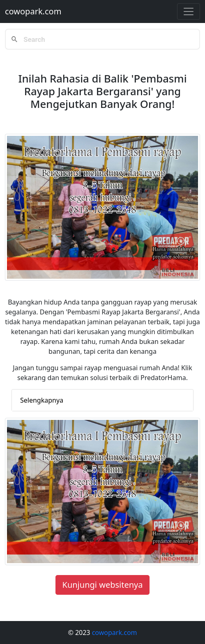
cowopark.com (33, 11)
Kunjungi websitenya (103, 585)
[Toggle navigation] (189, 11)
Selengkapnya (42, 400)
